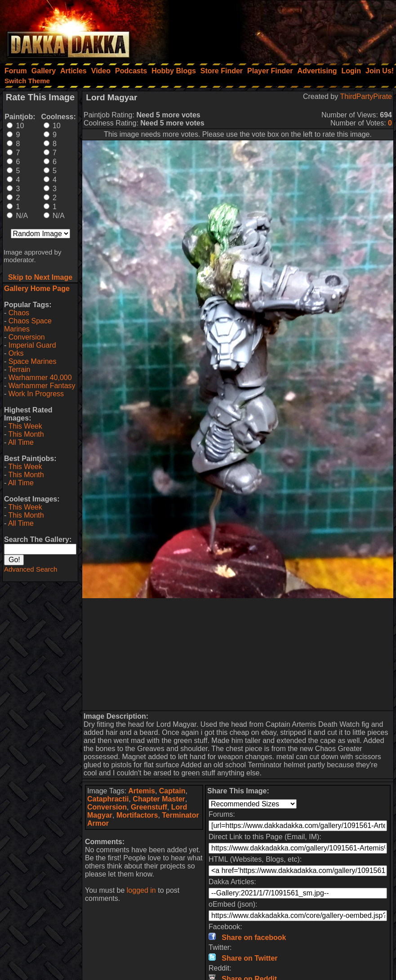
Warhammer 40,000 (40, 378)
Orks (16, 353)
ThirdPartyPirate (366, 96)
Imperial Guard (32, 345)
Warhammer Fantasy (42, 386)
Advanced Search (31, 569)
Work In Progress (36, 394)
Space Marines (33, 361)
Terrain (19, 369)
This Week (25, 426)
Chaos (19, 313)
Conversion (27, 337)
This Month (26, 434)
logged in (141, 890)
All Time (21, 442)
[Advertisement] (275, 29)
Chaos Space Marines (28, 325)
